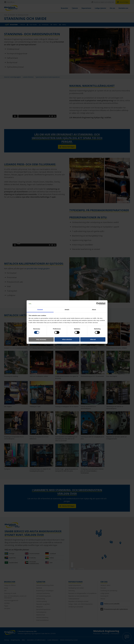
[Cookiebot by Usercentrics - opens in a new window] (98, 304)
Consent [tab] (40, 310)
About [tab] (94, 310)
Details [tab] (67, 310)
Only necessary (41, 339)
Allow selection (67, 339)
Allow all (93, 339)
